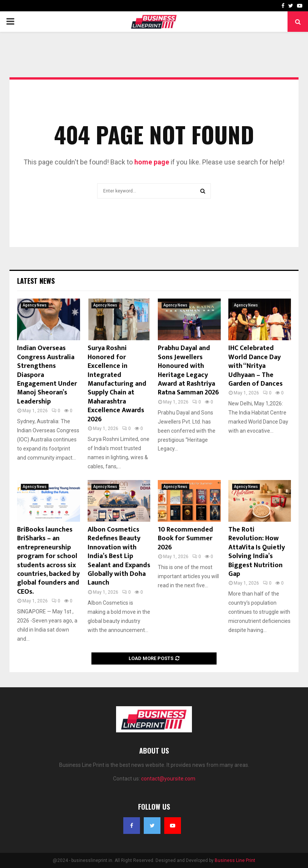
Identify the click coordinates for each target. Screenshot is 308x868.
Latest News (36, 281)
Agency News (35, 305)
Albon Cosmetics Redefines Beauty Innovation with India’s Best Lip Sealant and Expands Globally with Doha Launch (119, 556)
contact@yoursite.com (168, 779)
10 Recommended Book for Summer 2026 (185, 539)
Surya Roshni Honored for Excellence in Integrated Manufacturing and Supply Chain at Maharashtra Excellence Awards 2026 (117, 384)
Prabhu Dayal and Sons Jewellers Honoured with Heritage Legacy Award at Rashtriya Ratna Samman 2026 (188, 370)
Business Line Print (235, 860)
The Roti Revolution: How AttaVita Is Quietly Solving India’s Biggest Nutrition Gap (257, 552)
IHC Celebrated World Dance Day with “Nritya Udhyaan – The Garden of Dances (255, 366)
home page (152, 162)
